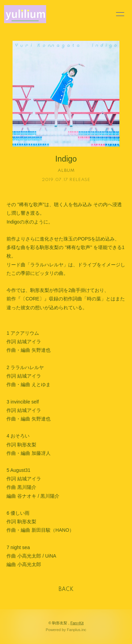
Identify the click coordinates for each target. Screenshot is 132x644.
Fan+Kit (77, 623)
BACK (66, 590)
